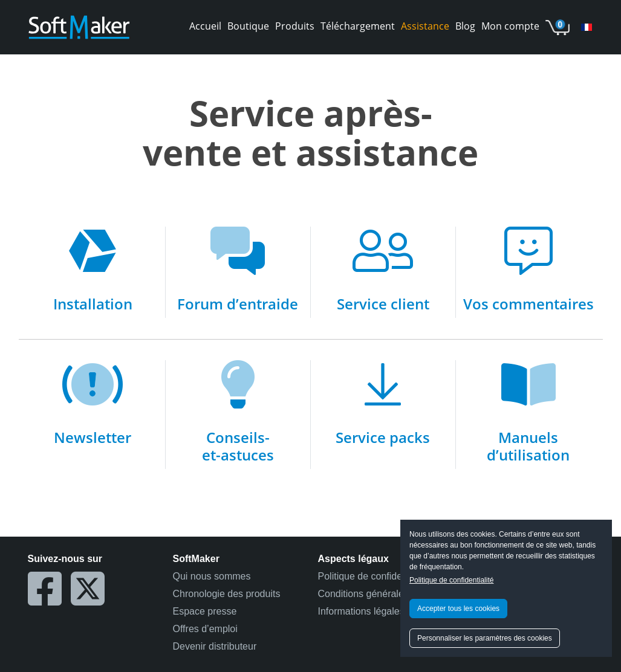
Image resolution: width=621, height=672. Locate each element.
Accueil (205, 26)
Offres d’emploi (205, 629)
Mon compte (510, 26)
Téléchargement (358, 26)
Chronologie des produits (227, 594)
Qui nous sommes (212, 576)
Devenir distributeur (215, 646)
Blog (465, 26)
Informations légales (361, 611)
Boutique (248, 26)
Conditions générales (363, 594)
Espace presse (205, 611)
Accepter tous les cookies (458, 609)
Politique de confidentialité (451, 580)
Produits (295, 26)
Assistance (425, 26)
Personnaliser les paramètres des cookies (485, 638)
